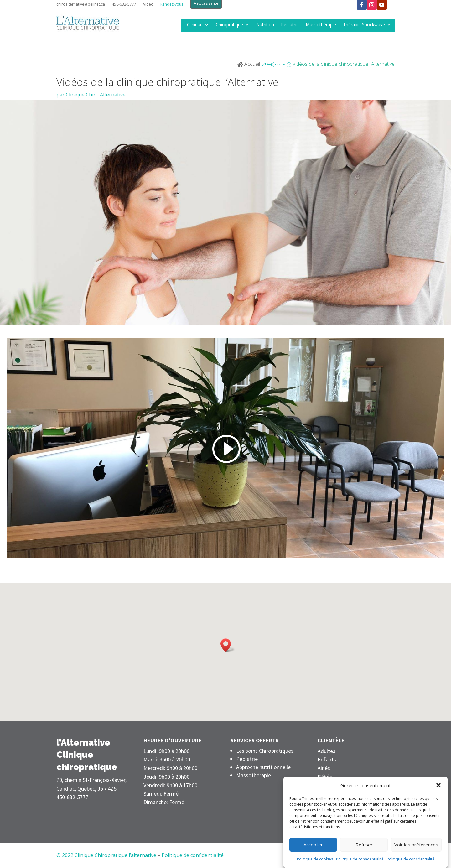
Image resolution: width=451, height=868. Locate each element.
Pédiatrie (290, 25)
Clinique (195, 25)
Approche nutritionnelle (263, 767)
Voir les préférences (416, 845)
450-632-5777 (124, 5)
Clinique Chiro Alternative (96, 95)
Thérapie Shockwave (364, 25)
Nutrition (265, 25)
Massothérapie (321, 25)
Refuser (364, 845)
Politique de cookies (315, 859)
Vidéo (148, 5)
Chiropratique (229, 25)
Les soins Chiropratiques (265, 751)
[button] (438, 785)
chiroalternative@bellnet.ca (81, 5)
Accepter (313, 845)
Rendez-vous (172, 5)
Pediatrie (247, 759)
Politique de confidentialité (360, 859)
